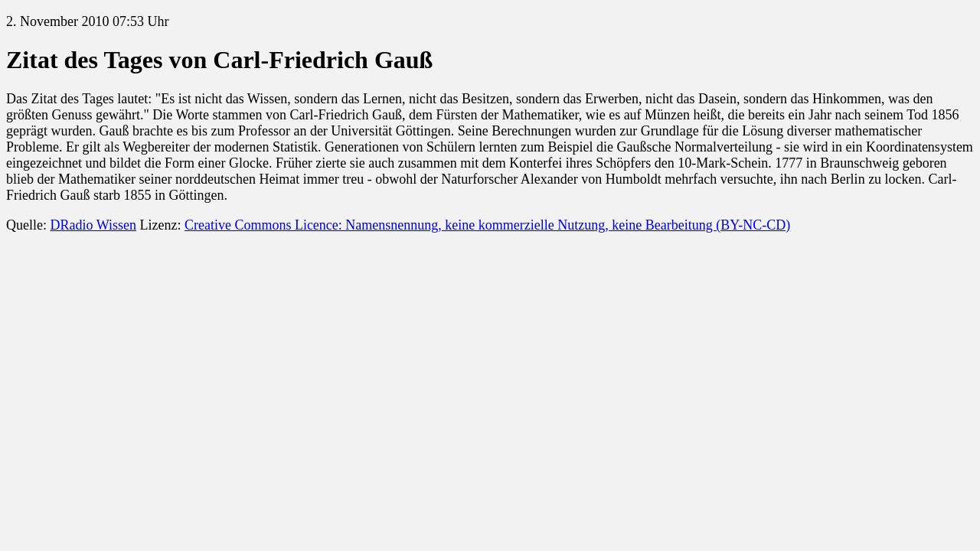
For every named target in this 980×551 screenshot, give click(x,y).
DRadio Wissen (93, 225)
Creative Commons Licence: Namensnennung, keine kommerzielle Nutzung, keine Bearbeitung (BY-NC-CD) (487, 225)
